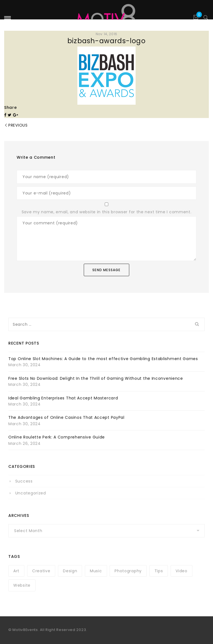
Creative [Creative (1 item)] (41, 571)
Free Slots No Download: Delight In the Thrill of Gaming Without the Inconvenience (96, 378)
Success (24, 481)
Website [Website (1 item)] (22, 585)
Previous (18, 125)
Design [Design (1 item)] (70, 571)
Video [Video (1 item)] (182, 571)
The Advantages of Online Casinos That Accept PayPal (66, 417)
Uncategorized (31, 493)
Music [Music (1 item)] (96, 571)
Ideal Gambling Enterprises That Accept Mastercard (63, 398)
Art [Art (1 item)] (16, 571)
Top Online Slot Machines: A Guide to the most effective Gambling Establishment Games (103, 359)
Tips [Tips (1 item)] (159, 571)
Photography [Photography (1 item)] (128, 571)
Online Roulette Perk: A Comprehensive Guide (57, 437)
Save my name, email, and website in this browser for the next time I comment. (107, 212)
